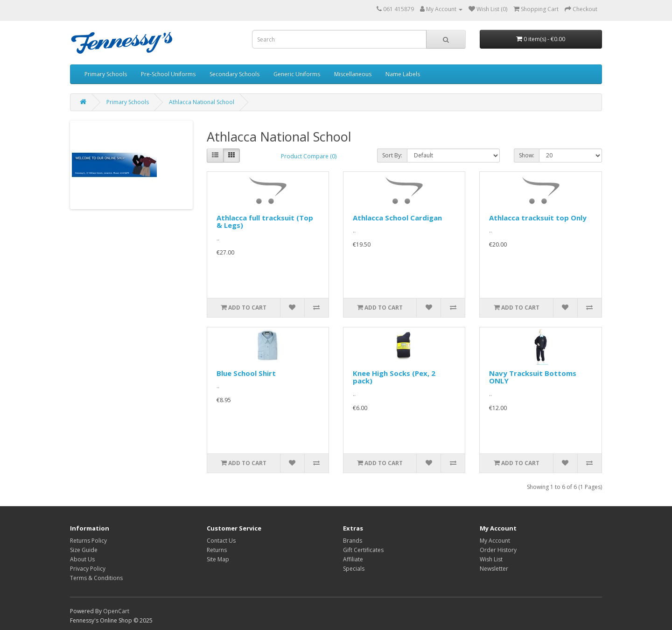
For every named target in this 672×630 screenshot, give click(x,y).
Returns (217, 550)
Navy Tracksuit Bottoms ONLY (533, 377)
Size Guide (84, 550)
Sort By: (392, 155)
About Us (82, 559)
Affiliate (353, 559)
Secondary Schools (234, 74)
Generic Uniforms (297, 74)
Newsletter (494, 569)
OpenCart (116, 611)
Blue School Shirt (246, 373)
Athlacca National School (202, 102)
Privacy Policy (88, 569)
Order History (498, 550)
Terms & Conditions (96, 578)
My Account (495, 541)
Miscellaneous (353, 74)
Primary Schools (106, 74)
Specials (354, 569)
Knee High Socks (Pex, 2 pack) (394, 377)
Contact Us (221, 541)
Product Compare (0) (309, 156)
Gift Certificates (363, 550)
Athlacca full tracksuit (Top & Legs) (265, 222)
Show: (527, 155)
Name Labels (403, 74)
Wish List (491, 559)
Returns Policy (88, 541)
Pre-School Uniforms (168, 74)
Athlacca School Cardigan (397, 218)
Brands (353, 541)
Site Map (218, 559)
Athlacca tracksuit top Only (538, 218)
